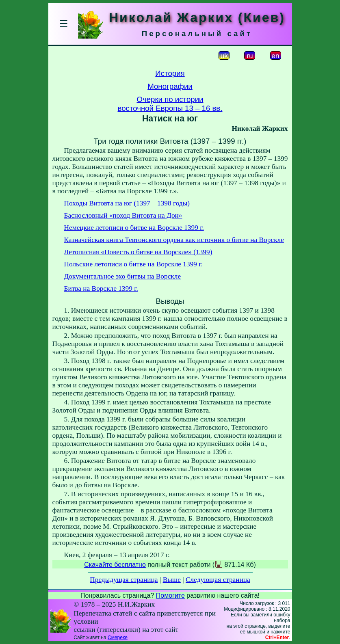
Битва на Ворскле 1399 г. (101, 289)
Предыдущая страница (124, 580)
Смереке (118, 638)
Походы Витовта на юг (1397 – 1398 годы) (127, 203)
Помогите (170, 595)
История (170, 73)
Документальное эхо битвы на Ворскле (123, 276)
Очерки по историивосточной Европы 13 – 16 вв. (170, 104)
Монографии (170, 86)
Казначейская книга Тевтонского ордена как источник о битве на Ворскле (174, 240)
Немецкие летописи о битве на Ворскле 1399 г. (134, 228)
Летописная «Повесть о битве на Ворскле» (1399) (138, 252)
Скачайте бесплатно (115, 565)
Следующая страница (218, 580)
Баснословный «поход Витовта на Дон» (123, 215)
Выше (172, 580)
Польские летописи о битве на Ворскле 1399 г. (133, 264)
